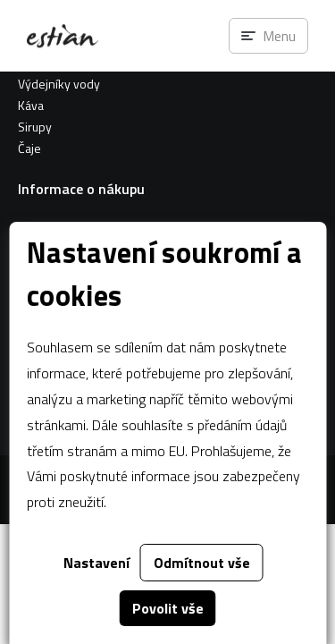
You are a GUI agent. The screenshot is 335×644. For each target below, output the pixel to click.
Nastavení (96, 563)
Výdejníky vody (59, 84)
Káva (31, 105)
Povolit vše (168, 608)
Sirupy (35, 127)
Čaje (29, 148)
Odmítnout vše (202, 563)
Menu (279, 36)
